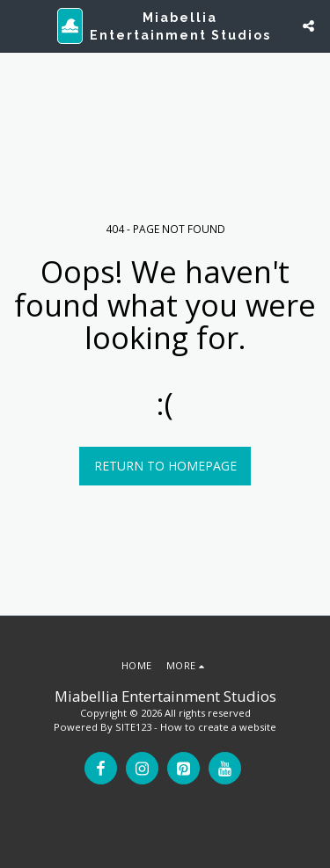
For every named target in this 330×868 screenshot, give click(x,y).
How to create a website (218, 727)
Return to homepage (165, 466)
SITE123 (133, 727)
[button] (19, 25)
